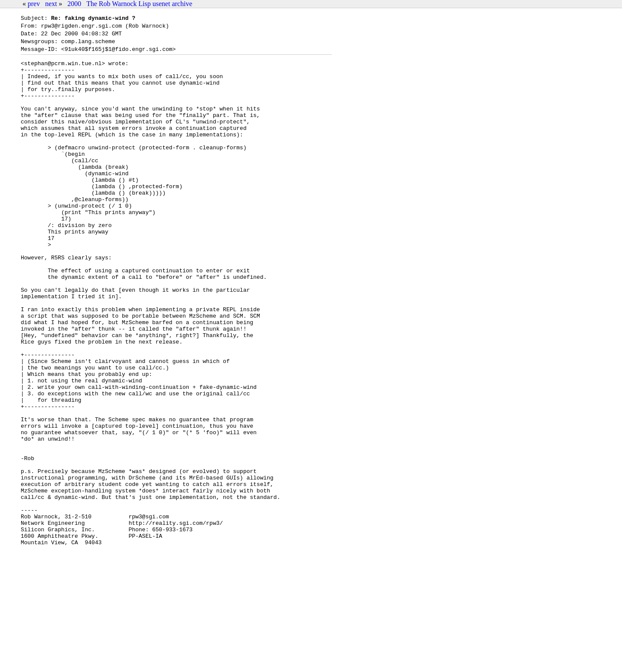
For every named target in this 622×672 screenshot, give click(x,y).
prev (34, 4)
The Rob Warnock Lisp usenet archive (139, 4)
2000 (74, 4)
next (51, 4)
